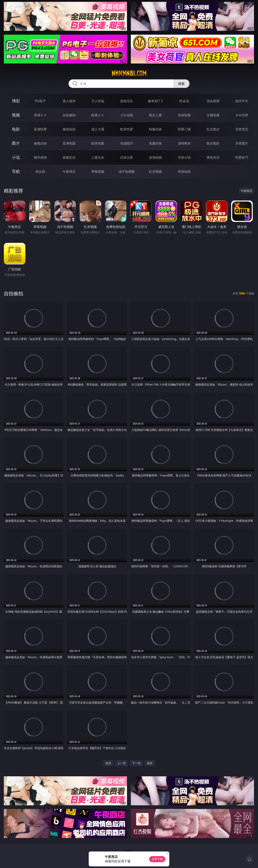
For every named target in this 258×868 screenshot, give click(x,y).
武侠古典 (127, 157)
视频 (16, 115)
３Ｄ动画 (127, 115)
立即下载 (157, 859)
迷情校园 (155, 157)
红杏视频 (155, 172)
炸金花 (184, 101)
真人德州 (69, 101)
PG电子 (40, 101)
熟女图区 (213, 143)
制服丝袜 (155, 129)
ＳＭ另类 (242, 115)
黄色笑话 (213, 157)
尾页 (150, 763)
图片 (16, 143)
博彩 (16, 101)
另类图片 (242, 143)
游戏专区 (127, 101)
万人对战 (98, 101)
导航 (16, 171)
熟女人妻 (155, 115)
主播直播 (213, 115)
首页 (108, 763)
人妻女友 (98, 157)
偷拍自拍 (69, 129)
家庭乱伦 (69, 157)
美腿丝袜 (155, 143)
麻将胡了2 (155, 101)
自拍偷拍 (69, 115)
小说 (16, 157)
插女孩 (40, 172)
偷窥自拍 (40, 143)
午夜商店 (69, 172)
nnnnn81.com (129, 73)
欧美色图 (98, 143)
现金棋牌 (213, 101)
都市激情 (40, 157)
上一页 (122, 763)
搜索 (181, 84)
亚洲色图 (69, 143)
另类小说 (184, 157)
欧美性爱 (127, 129)
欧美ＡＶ (98, 115)
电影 (16, 129)
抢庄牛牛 (242, 101)
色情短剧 (184, 172)
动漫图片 (127, 143)
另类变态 (242, 129)
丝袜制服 (184, 115)
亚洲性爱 (40, 129)
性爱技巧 (242, 157)
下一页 (136, 763)
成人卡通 (98, 129)
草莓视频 (98, 172)
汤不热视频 (127, 172)
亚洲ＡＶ (40, 115)
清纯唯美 (184, 143)
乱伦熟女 (213, 129)
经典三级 (184, 129)
